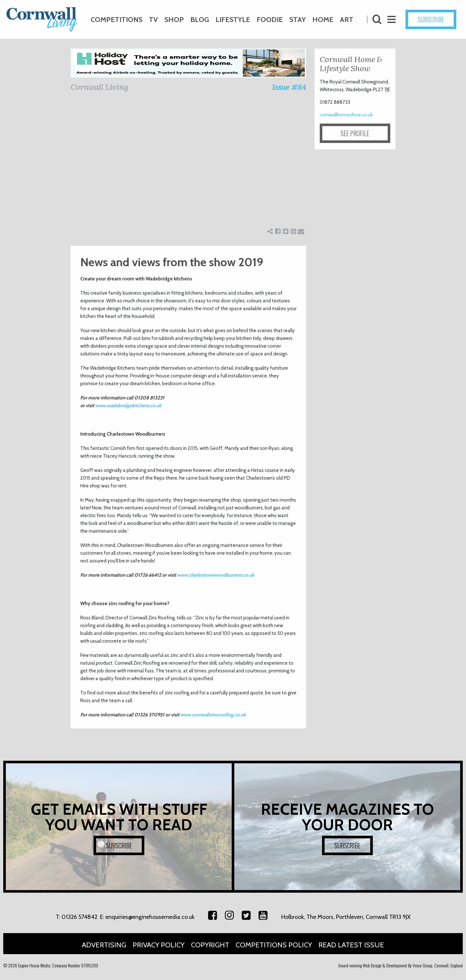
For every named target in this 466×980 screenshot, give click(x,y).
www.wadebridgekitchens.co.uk (128, 406)
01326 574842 (79, 917)
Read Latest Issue (351, 945)
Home (323, 20)
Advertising (104, 945)
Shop (174, 20)
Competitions (116, 20)
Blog (200, 20)
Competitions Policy (274, 945)
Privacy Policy (159, 945)
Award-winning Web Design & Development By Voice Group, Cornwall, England (400, 965)
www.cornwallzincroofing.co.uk (213, 715)
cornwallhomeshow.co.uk (346, 115)
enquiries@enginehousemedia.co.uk (150, 917)
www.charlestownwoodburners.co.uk (216, 575)
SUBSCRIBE (431, 19)
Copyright (210, 945)
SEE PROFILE (355, 133)
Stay (298, 20)
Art (347, 20)
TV (153, 20)
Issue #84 (289, 87)
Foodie (270, 20)
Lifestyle (233, 20)
